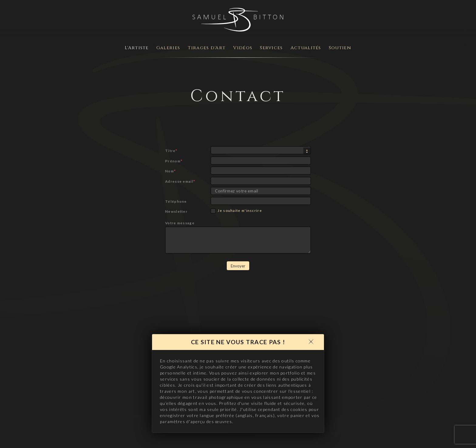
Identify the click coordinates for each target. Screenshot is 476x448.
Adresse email (180, 181)
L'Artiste (137, 48)
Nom (170, 171)
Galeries (168, 48)
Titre (171, 151)
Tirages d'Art (207, 48)
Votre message (180, 223)
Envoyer (238, 266)
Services (271, 48)
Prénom (174, 161)
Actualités (306, 48)
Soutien (340, 48)
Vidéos (243, 48)
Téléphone (176, 201)
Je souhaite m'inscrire (236, 211)
